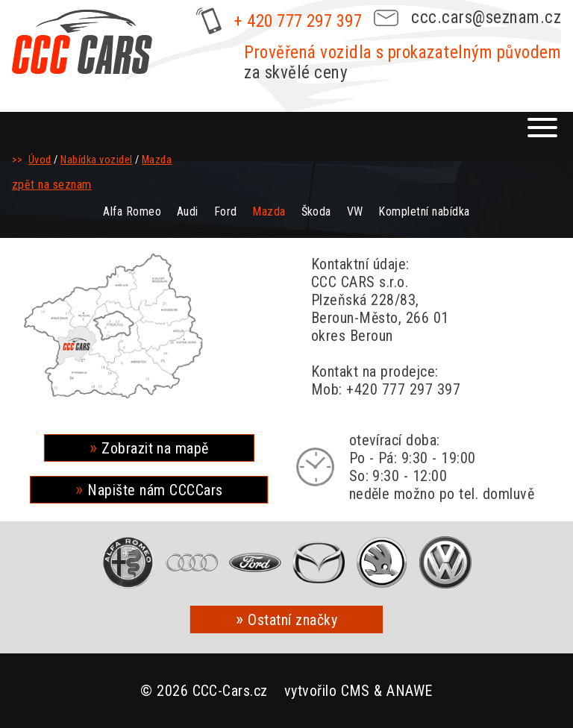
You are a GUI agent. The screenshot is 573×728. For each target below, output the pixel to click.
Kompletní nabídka (424, 211)
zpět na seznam (52, 185)
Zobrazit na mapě (155, 448)
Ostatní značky (292, 620)
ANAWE (409, 691)
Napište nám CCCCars (155, 490)
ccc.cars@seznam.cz (486, 18)
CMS (356, 691)
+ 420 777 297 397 (298, 21)
